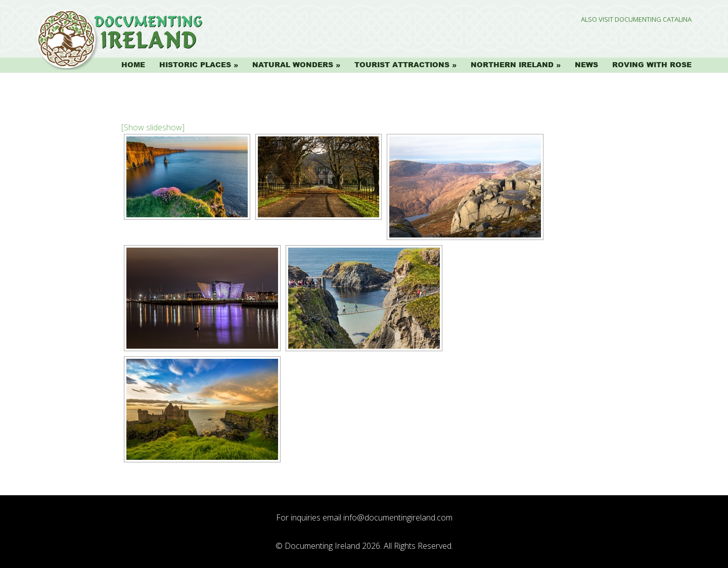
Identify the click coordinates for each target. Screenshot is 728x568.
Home (133, 65)
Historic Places (195, 65)
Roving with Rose (652, 65)
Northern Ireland (512, 65)
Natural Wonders (293, 65)
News (586, 65)
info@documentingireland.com (398, 517)
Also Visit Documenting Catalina (636, 19)
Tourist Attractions (402, 65)
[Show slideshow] (153, 127)
